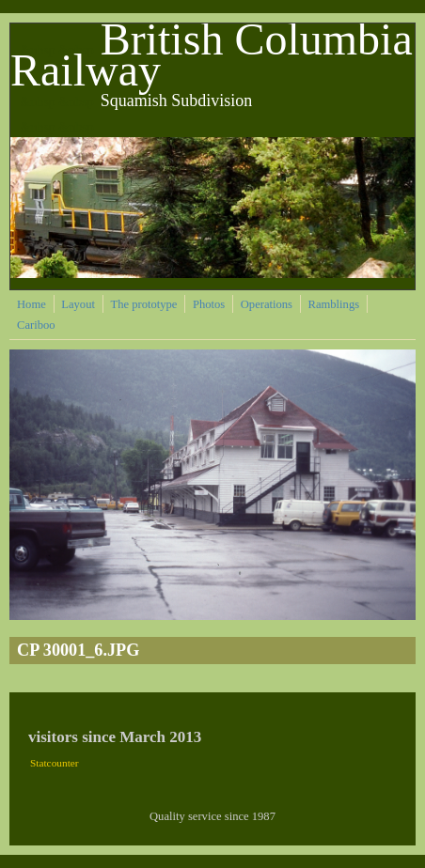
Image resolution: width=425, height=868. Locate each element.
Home (31, 304)
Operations (267, 304)
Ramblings (334, 304)
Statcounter (55, 763)
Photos (209, 304)
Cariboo (36, 325)
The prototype (143, 304)
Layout (78, 304)
